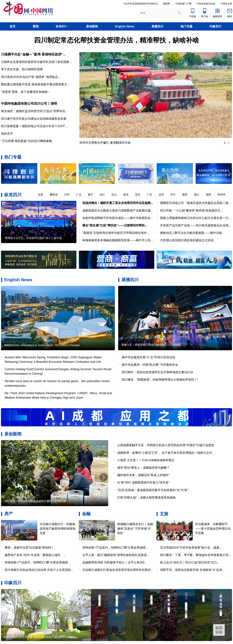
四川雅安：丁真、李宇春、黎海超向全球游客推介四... (195, 555)
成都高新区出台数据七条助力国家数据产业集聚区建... (118, 211)
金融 (86, 514)
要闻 (36, 26)
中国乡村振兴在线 (206, 4)
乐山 (116, 195)
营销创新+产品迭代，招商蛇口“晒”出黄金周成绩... (37, 562)
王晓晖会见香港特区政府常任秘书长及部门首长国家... (36, 62)
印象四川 (216, 26)
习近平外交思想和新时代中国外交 (140, 4)
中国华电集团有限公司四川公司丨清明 (29, 104)
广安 (152, 195)
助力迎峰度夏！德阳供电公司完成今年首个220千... (34, 126)
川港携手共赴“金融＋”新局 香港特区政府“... (33, 54)
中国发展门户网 (183, 4)
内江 (105, 195)
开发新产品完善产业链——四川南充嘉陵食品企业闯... (195, 225)
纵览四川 (13, 195)
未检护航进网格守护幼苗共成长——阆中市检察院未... (118, 218)
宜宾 (140, 195)
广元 (81, 195)
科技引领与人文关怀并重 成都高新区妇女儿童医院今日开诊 (38, 637)
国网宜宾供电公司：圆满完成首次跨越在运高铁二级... (195, 203)
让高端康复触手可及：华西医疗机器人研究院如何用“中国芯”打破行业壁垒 (166, 445)
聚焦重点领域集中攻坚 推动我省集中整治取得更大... (35, 84)
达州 (164, 195)
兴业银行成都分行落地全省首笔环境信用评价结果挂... (118, 570)
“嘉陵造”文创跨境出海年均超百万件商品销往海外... (116, 233)
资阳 (211, 195)
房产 (9, 514)
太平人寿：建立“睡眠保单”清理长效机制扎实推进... (116, 555)
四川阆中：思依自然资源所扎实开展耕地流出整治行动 (157, 372)
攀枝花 (56, 195)
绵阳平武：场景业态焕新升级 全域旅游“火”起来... (192, 570)
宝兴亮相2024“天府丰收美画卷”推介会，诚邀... (191, 548)
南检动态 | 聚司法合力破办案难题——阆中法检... (192, 233)
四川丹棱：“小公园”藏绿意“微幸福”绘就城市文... (191, 211)
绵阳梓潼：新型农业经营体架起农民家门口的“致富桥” (36, 501)
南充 (128, 195)
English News (125, 26)
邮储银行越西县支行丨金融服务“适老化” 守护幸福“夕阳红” (135, 529)
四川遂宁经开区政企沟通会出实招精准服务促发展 (34, 119)
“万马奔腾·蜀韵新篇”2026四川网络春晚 (26, 141)
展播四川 (157, 26)
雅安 (187, 195)
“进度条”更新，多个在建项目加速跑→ (26, 92)
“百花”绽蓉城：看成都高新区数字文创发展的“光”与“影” (153, 490)
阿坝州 (224, 195)
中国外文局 (226, 4)
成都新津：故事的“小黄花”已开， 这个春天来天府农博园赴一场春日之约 (165, 453)
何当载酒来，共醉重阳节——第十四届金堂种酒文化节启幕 (213, 529)
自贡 (43, 195)
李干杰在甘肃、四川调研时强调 (22, 69)
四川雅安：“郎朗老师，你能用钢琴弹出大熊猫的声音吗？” (160, 380)
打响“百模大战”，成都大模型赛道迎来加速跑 (146, 498)
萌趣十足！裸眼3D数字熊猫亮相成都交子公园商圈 (151, 345)
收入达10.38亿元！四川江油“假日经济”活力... (190, 562)
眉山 (199, 195)
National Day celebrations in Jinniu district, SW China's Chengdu (42, 345)
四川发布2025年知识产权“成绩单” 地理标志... (31, 77)
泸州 (69, 195)
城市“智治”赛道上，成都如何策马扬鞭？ (143, 468)
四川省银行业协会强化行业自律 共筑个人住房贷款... (39, 570)
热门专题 (186, 26)
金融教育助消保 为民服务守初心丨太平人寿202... (115, 562)
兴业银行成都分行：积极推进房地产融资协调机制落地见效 (57, 529)
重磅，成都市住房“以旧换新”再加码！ (29, 548)
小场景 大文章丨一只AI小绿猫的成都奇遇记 (146, 460)
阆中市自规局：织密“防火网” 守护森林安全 (150, 365)
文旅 (164, 514)
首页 (13, 26)
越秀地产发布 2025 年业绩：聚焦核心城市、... (35, 555)
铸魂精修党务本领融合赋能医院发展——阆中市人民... (118, 240)
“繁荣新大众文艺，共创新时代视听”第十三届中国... (34, 238)
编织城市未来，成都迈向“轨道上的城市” (143, 475)
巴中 (175, 195)
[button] (229, 173)
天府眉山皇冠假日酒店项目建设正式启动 (187, 240)
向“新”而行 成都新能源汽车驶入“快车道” (143, 483)
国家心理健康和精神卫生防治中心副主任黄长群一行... (195, 218)
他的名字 (7, 134)
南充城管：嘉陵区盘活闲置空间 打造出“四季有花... (34, 111)
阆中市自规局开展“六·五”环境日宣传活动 (148, 357)
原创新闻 (92, 26)
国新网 (166, 4)
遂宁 (93, 195)
